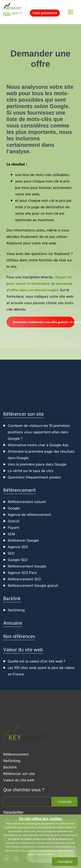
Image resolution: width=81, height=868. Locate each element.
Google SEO (18, 560)
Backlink (12, 598)
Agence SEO (18, 547)
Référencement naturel (27, 502)
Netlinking (16, 610)
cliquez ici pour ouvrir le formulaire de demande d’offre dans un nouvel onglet (39, 283)
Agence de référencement (29, 515)
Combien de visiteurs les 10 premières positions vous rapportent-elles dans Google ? (39, 432)
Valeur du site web (23, 649)
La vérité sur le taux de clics (31, 471)
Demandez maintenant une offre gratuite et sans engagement (44, 322)
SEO (11, 553)
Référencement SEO (24, 579)
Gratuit (14, 521)
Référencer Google (23, 540)
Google (14, 508)
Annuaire (13, 623)
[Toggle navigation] (71, 12)
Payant (13, 527)
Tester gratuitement (45, 13)
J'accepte (65, 861)
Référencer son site (24, 414)
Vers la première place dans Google (37, 464)
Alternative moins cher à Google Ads (38, 445)
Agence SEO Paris (22, 573)
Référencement (20, 490)
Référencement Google (27, 566)
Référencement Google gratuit (33, 585)
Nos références (19, 636)
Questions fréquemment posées (34, 477)
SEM (11, 534)
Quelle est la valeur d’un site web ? (37, 661)
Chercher (65, 802)
